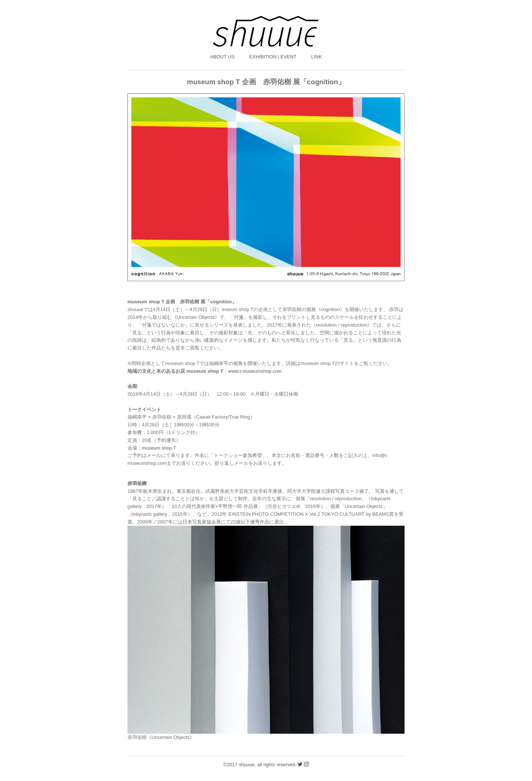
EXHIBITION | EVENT (273, 57)
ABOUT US (222, 57)
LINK (316, 57)
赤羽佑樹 (137, 483)
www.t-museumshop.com (255, 371)
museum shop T (159, 448)
